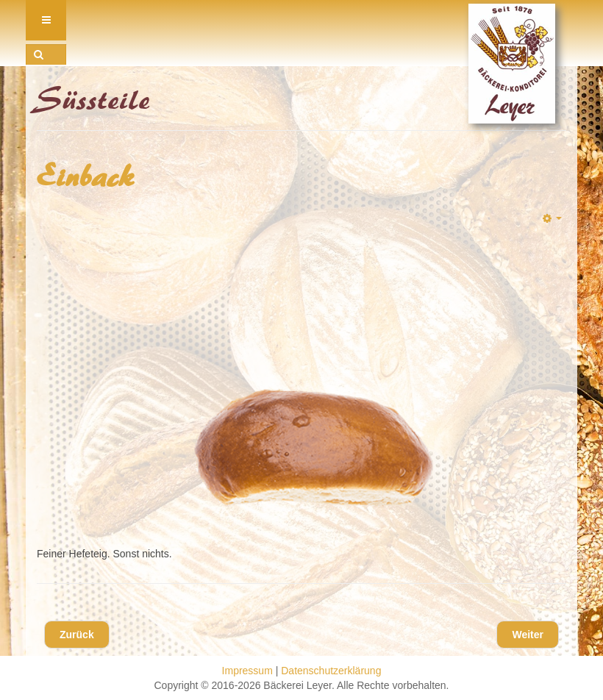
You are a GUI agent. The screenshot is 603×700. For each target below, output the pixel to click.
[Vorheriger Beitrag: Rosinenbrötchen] (77, 635)
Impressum (247, 671)
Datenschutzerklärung (331, 671)
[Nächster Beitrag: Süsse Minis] (528, 635)
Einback (86, 177)
